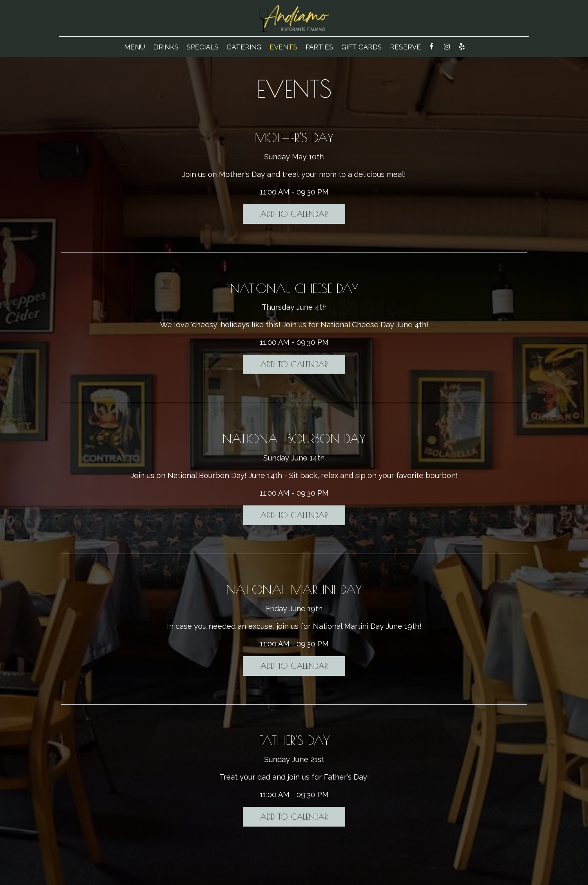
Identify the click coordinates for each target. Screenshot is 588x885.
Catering (244, 47)
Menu (135, 47)
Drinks (166, 47)
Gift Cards (362, 47)
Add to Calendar (294, 214)
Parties (319, 47)
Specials (203, 47)
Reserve (405, 47)
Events (283, 47)
